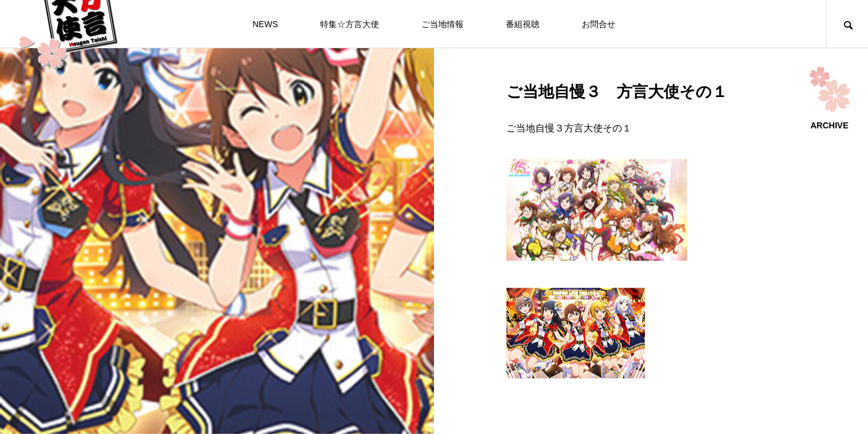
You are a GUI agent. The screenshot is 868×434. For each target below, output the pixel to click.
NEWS (265, 24)
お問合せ (599, 24)
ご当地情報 (442, 24)
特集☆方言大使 (350, 24)
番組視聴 (523, 24)
